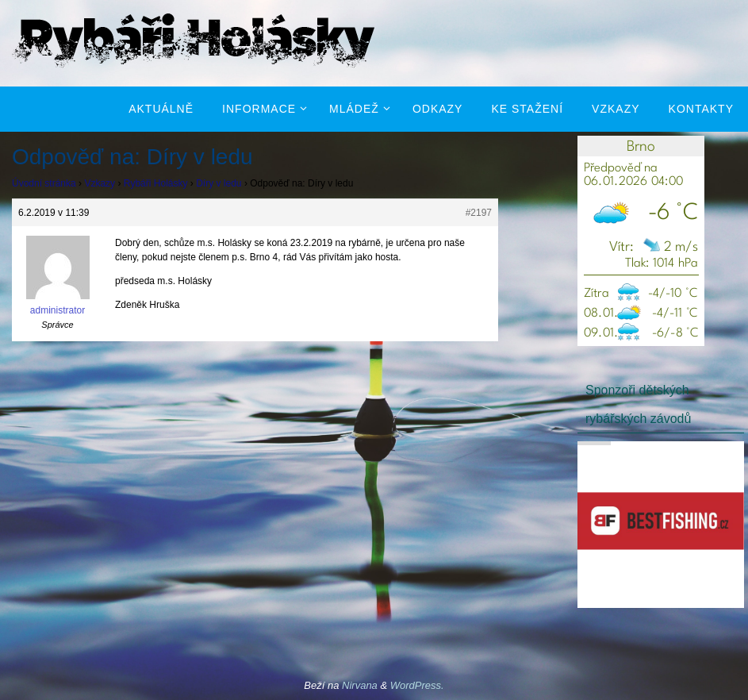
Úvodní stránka (44, 183)
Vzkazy (100, 183)
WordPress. (417, 685)
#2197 (479, 213)
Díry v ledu (219, 183)
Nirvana (360, 685)
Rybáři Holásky (156, 183)
